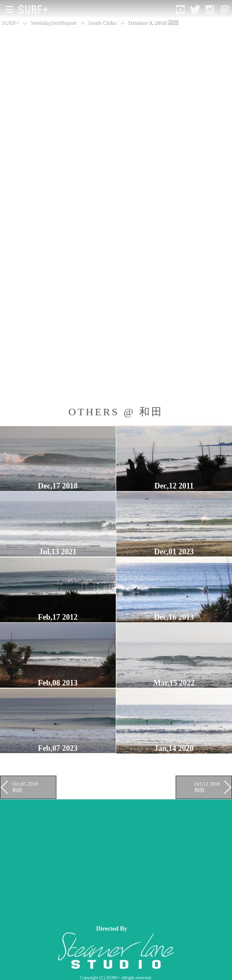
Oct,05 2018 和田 (25, 787)
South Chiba (102, 22)
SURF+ (10, 22)
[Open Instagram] (210, 10)
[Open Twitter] (195, 10)
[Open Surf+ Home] (35, 10)
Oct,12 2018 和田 (207, 787)
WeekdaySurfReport (53, 22)
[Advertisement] (116, 860)
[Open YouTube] (180, 10)
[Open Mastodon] (225, 10)
